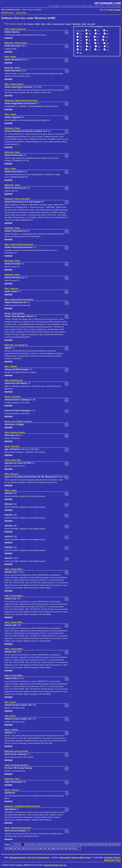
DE (106, 37)
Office (43, 24)
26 (115, 844)
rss (65, 865)
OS (25, 24)
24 (106, 844)
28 (6, 848)
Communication (58, 24)
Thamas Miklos (17, 569)
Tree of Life (32, 857)
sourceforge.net (21, 345)
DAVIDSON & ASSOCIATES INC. (28, 806)
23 (102, 844)
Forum (118, 860)
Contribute (108, 857)
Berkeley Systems (18, 432)
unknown (15, 790)
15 (68, 844)
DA (108, 34)
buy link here (21, 13)
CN (90, 34)
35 (36, 848)
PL (89, 43)
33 (28, 848)
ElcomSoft (16, 397)
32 (23, 848)
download (8, 38)
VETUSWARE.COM (107, 3)
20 (89, 844)
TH (80, 50)
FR (97, 37)
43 (70, 848)
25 (110, 844)
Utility (49, 24)
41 (62, 848)
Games (68, 24)
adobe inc (14, 288)
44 (75, 848)
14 (63, 844)
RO (81, 47)
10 (46, 844)
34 (32, 848)
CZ (99, 34)
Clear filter (91, 24)
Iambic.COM (16, 460)
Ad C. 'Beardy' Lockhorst (21, 421)
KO (81, 43)
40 (58, 848)
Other (84, 24)
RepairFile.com (17, 380)
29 (11, 848)
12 (55, 844)
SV (108, 47)
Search (88, 857)
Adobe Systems (21, 43)
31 (19, 848)
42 (66, 848)
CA (81, 34)
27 (119, 844)
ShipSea (15, 730)
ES (99, 47)
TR (89, 50)
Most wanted (65, 857)
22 (98, 844)
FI (89, 37)
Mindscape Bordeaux (20, 765)
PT (98, 43)
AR (107, 31)
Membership (109, 860)
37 (45, 848)
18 (80, 844)
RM (107, 43)
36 (41, 848)
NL (80, 37)
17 (76, 844)
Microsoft (15, 446)
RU (90, 47)
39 (53, 848)
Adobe (13, 57)
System (30, 24)
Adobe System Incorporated (26, 100)
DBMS (37, 24)
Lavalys (14, 490)
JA (106, 40)
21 (93, 844)
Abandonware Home (18, 857)
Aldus (17, 779)
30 (15, 848)
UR (107, 50)
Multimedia (76, 24)
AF (98, 31)
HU (81, 40)
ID (89, 40)
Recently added (78, 857)
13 (59, 844)
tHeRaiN (14, 366)
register (117, 10)
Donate (117, 857)
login (111, 10)
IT (98, 40)
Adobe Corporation (22, 199)
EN (89, 31)
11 (51, 844)
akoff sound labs (22, 751)
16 (72, 844)
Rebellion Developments (21, 828)
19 (85, 844)
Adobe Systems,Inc (18, 29)
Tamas (13, 702)
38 (49, 848)
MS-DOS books (7, 13)
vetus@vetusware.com (53, 865)
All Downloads (43, 857)
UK (98, 50)
